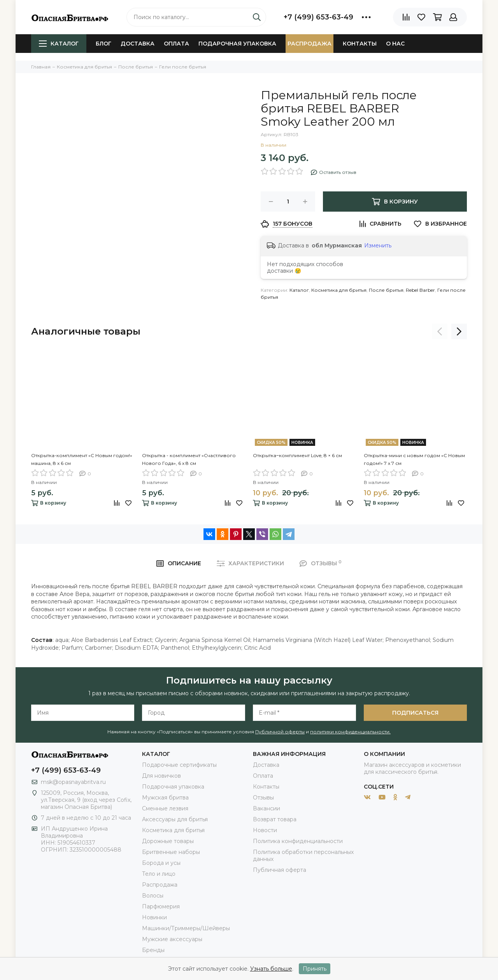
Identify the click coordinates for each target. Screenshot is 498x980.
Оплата (176, 44)
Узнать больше (271, 969)
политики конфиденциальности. (350, 732)
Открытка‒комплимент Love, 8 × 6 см (297, 455)
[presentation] (440, 331)
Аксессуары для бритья (175, 819)
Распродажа (309, 44)
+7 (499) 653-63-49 (318, 17)
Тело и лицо (159, 874)
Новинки (154, 917)
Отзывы (263, 798)
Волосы (153, 896)
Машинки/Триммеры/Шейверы (186, 928)
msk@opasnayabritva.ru (73, 782)
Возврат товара (275, 819)
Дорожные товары (168, 841)
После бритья (386, 290)
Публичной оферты (280, 732)
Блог (103, 44)
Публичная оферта (280, 870)
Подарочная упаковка (237, 44)
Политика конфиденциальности (298, 841)
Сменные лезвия (165, 808)
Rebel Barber (420, 290)
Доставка (138, 44)
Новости (265, 830)
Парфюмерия (161, 906)
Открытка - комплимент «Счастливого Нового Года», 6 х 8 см (189, 459)
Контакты (360, 44)
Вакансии (267, 808)
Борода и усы (161, 863)
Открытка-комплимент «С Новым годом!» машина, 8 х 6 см (82, 459)
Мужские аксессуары (172, 939)
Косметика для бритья (339, 290)
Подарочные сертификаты (179, 765)
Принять (315, 969)
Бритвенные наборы (171, 852)
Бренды (153, 950)
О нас (395, 44)
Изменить (378, 245)
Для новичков (161, 776)
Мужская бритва (165, 798)
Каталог (59, 44)
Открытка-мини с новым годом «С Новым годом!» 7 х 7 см (414, 459)
